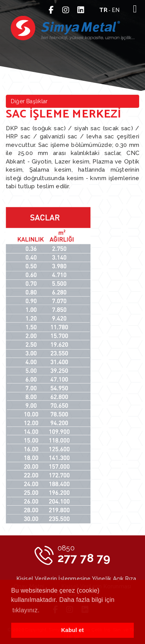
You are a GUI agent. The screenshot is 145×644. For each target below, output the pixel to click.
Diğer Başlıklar (29, 101)
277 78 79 (84, 554)
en (116, 10)
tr (103, 10)
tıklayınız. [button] (26, 610)
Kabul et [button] (72, 630)
